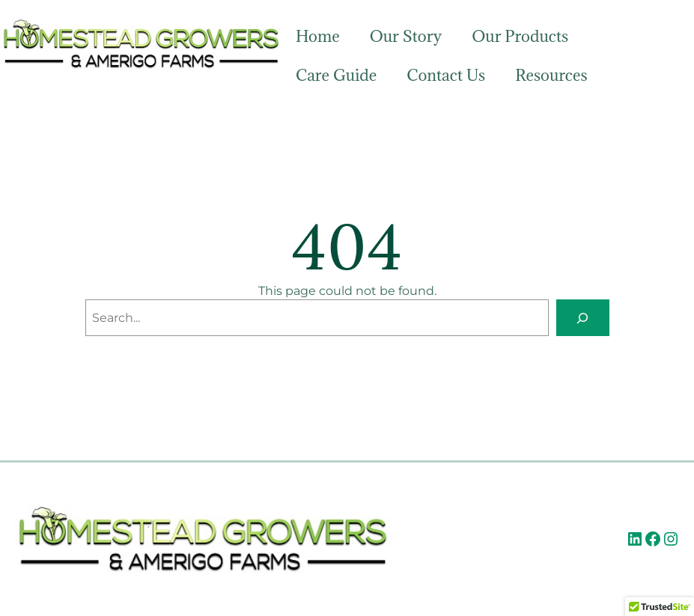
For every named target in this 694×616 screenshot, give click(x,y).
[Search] (583, 318)
